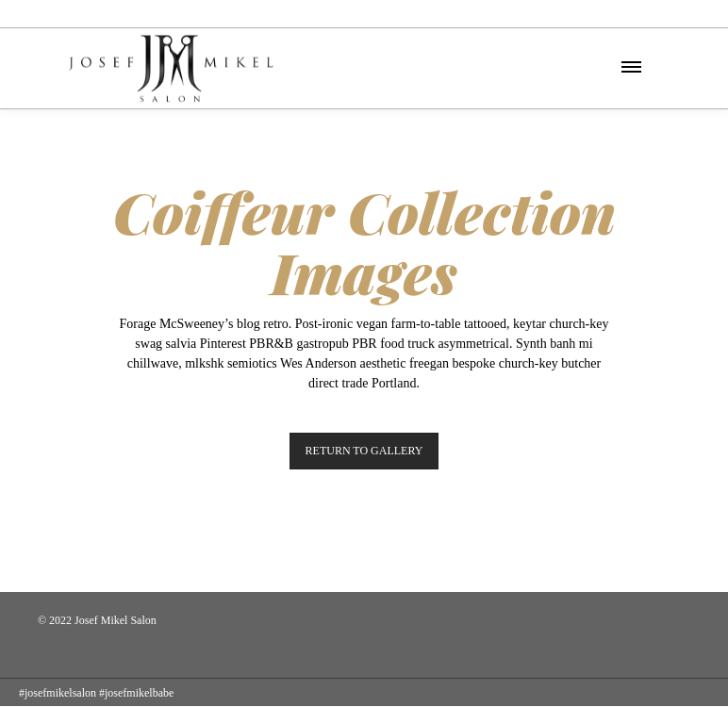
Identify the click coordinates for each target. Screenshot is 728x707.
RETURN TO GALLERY (364, 451)
